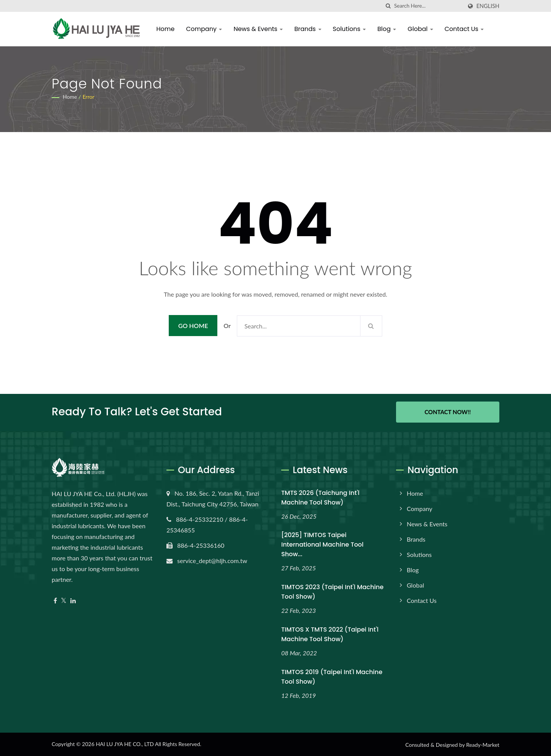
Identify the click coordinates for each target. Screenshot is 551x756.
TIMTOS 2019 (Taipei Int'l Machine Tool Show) (332, 676)
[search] (388, 6)
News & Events (259, 29)
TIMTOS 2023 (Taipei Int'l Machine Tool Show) (332, 591)
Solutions (350, 29)
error (89, 97)
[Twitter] (64, 600)
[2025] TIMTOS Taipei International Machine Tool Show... (322, 544)
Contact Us (465, 29)
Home (166, 29)
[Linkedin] (73, 600)
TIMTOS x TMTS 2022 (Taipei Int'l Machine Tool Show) (330, 634)
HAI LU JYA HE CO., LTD (125, 744)
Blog (387, 29)
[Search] (428, 6)
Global (421, 29)
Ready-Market (483, 744)
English (488, 6)
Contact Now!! (447, 412)
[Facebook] (55, 600)
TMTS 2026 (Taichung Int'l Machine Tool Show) (320, 497)
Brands (308, 29)
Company (205, 29)
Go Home (193, 326)
